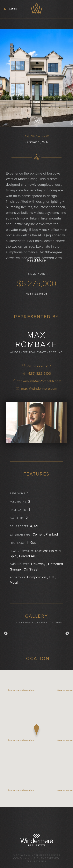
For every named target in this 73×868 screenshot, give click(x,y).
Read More (36, 260)
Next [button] (67, 633)
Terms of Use (36, 862)
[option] (36, 632)
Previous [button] (6, 633)
